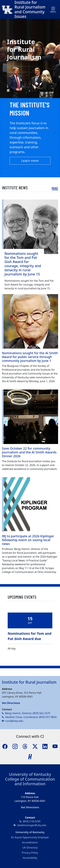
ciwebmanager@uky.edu (32, 825)
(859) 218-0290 (32, 821)
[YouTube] (55, 746)
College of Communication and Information (30, 781)
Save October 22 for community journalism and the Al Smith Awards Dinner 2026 (29, 452)
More (55, 188)
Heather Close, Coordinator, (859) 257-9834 (31, 717)
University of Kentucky (30, 774)
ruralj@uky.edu (14, 721)
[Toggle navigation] (53, 9)
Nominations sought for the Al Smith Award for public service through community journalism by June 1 (30, 357)
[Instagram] (15, 746)
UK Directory (30, 848)
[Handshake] (30, 756)
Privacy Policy (30, 853)
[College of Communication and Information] (8, 9)
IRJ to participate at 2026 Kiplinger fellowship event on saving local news (28, 540)
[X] (35, 746)
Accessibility (30, 858)
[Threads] (25, 746)
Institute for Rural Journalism (29, 682)
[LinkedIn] (45, 746)
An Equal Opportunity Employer (30, 837)
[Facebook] (5, 746)
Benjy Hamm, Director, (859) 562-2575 (28, 713)
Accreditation (30, 842)
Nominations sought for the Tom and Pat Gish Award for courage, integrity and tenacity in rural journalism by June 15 (23, 264)
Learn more (30, 161)
